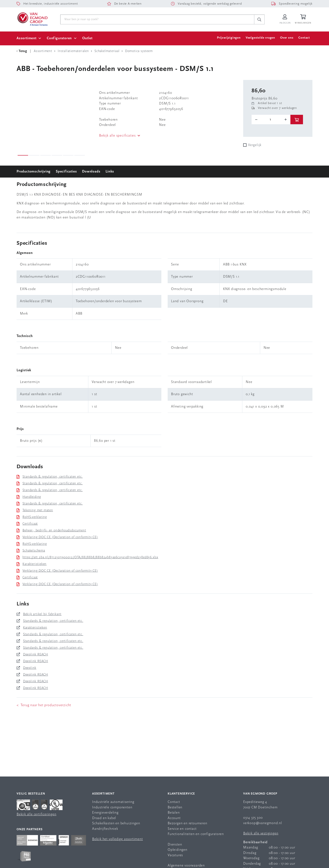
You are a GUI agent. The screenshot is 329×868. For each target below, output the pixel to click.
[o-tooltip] (271, 120)
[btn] (297, 120)
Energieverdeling (105, 813)
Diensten (175, 845)
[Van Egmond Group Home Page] (32, 19)
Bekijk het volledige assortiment (117, 839)
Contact (304, 38)
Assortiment (27, 38)
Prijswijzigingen (229, 38)
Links (110, 172)
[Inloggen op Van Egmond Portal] (285, 19)
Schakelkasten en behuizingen (116, 823)
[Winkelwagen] (304, 19)
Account (174, 818)
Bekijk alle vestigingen (261, 833)
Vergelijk (255, 145)
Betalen (174, 813)
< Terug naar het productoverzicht (44, 705)
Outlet (87, 38)
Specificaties (66, 172)
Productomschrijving (34, 172)
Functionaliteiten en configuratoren (196, 834)
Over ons (287, 38)
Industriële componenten (112, 807)
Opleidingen (178, 850)
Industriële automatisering (113, 802)
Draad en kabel (104, 818)
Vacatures (175, 855)
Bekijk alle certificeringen (37, 814)
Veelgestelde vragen (260, 38)
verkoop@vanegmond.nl (263, 823)
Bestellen (175, 807)
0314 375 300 (253, 818)
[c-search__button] (259, 20)
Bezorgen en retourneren (187, 823)
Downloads (91, 172)
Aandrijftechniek (105, 829)
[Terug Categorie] (22, 51)
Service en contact (182, 829)
